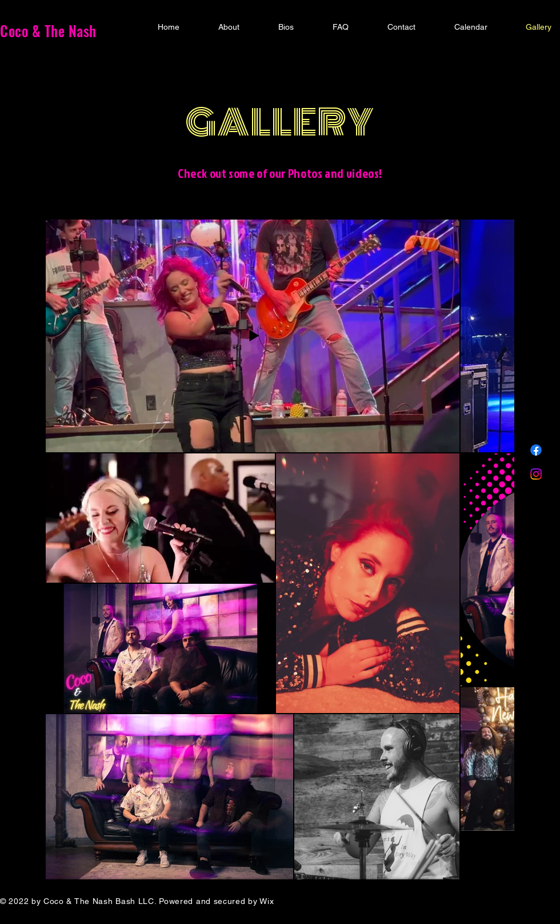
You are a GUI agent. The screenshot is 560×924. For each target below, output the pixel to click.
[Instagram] (536, 474)
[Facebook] (536, 450)
